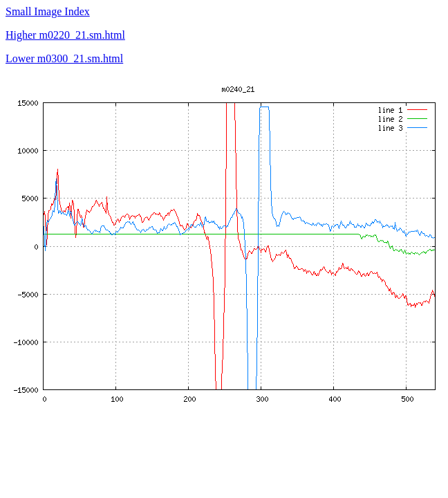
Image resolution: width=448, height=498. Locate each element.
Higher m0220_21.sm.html (65, 35)
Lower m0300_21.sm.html (64, 58)
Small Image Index (48, 11)
